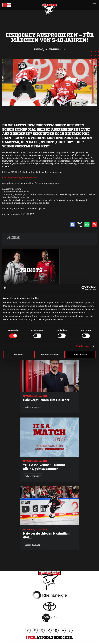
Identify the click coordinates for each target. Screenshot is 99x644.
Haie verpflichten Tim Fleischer (46, 400)
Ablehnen (18, 355)
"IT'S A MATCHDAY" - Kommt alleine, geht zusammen (44, 467)
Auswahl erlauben (49, 355)
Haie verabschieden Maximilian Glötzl (46, 535)
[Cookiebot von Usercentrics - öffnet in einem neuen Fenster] (84, 288)
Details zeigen (83, 346)
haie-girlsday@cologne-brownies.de (19, 178)
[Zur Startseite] (49, 10)
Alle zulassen (81, 355)
